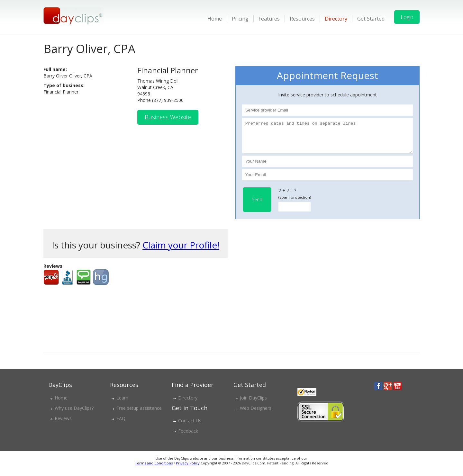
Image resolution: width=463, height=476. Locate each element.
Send (257, 205)
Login (407, 17)
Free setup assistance (139, 414)
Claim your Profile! (181, 251)
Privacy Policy (188, 469)
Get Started (371, 19)
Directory (336, 19)
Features (269, 19)
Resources (302, 19)
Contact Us (190, 426)
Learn (122, 404)
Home (215, 19)
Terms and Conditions (154, 469)
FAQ (121, 424)
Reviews (63, 424)
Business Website (168, 117)
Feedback (188, 437)
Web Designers (256, 414)
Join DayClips (253, 404)
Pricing (240, 19)
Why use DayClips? (74, 414)
